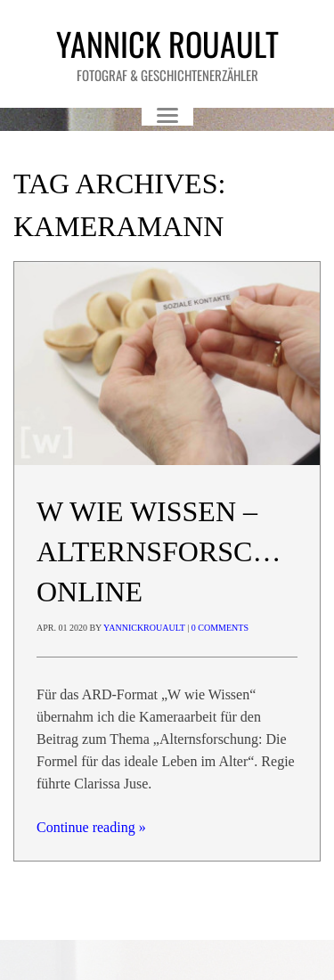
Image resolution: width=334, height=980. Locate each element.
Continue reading (91, 827)
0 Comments (220, 628)
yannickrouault (144, 628)
